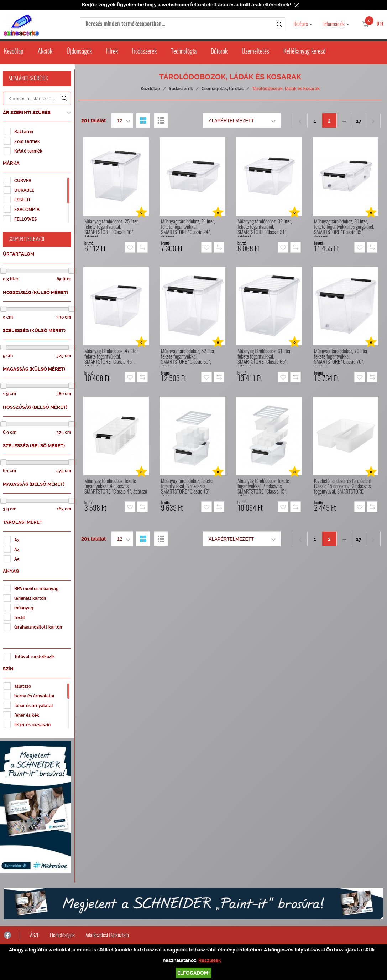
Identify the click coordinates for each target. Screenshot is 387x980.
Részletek (210, 960)
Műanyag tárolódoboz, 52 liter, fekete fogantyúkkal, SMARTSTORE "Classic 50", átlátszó (189, 358)
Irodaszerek (144, 52)
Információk (334, 24)
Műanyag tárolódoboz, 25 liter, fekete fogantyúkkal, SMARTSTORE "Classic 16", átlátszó (113, 228)
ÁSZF (35, 933)
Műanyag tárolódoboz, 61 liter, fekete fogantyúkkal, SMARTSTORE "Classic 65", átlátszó (266, 358)
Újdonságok (79, 52)
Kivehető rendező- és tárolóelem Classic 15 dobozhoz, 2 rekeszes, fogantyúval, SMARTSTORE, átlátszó (344, 487)
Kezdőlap (14, 52)
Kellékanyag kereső (304, 52)
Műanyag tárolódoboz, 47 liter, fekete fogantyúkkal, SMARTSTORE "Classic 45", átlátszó (113, 358)
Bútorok (219, 52)
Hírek (112, 52)
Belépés (300, 24)
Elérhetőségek (62, 933)
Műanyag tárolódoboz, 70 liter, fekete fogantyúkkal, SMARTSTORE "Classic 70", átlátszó (342, 358)
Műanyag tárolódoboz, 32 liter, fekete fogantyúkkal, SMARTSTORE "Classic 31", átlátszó (266, 228)
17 (360, 121)
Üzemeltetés (255, 52)
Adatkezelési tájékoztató (107, 933)
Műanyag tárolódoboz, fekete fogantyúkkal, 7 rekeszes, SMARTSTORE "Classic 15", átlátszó (264, 487)
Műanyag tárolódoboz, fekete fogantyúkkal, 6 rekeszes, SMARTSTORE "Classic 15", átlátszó (188, 487)
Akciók (45, 52)
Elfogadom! (193, 973)
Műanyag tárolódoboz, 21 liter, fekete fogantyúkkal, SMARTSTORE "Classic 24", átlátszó (189, 228)
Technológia (184, 52)
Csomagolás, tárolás (224, 89)
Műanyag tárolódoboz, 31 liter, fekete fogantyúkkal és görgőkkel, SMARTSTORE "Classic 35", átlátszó (345, 228)
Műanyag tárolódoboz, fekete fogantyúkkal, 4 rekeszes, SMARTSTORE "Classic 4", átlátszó (117, 487)
